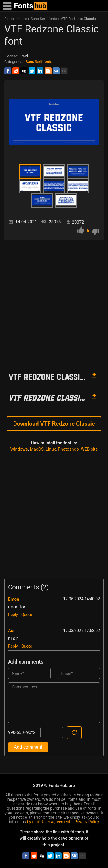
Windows (19, 449)
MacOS (37, 449)
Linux (51, 449)
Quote (27, 615)
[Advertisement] (54, 303)
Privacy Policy (87, 822)
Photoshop (68, 449)
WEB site (89, 449)
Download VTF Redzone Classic (54, 424)
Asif (12, 631)
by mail (34, 822)
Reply (13, 615)
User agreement (56, 822)
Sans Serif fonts (39, 62)
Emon (14, 599)
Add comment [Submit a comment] (28, 747)
